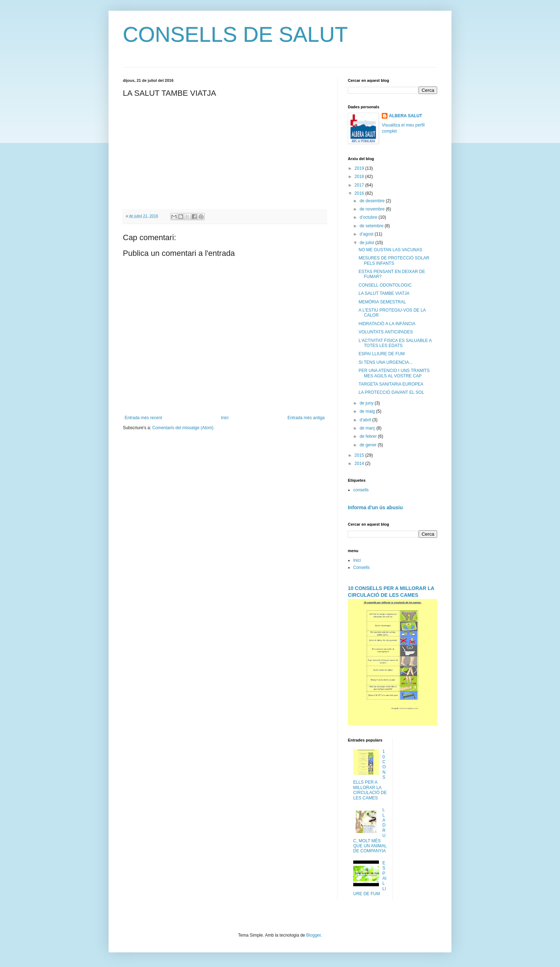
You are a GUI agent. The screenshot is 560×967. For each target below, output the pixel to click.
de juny (367, 403)
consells (361, 490)
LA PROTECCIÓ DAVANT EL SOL (391, 392)
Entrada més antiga (306, 418)
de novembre (373, 209)
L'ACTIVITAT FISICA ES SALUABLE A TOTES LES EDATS (395, 343)
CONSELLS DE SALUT (235, 34)
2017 (360, 185)
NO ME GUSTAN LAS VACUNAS (390, 250)
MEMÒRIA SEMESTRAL (382, 302)
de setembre (372, 226)
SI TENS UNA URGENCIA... (386, 362)
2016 (360, 193)
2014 (360, 463)
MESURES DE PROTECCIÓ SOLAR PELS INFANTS (394, 261)
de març (368, 428)
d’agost (367, 234)
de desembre (373, 201)
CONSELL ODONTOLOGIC (385, 285)
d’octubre (369, 217)
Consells (361, 567)
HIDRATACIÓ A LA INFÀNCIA (387, 324)
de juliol (367, 243)
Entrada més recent (143, 418)
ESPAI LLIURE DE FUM (382, 354)
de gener (369, 445)
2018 (360, 177)
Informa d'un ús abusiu (375, 507)
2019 (360, 168)
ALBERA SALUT (406, 116)
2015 (360, 455)
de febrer (369, 436)
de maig (368, 411)
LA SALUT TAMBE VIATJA (384, 293)
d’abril (366, 420)
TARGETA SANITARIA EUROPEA (391, 384)
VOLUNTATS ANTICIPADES (386, 332)
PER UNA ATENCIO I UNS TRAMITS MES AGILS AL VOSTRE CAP (394, 373)
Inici (225, 418)
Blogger (313, 935)
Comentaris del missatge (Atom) (183, 428)
